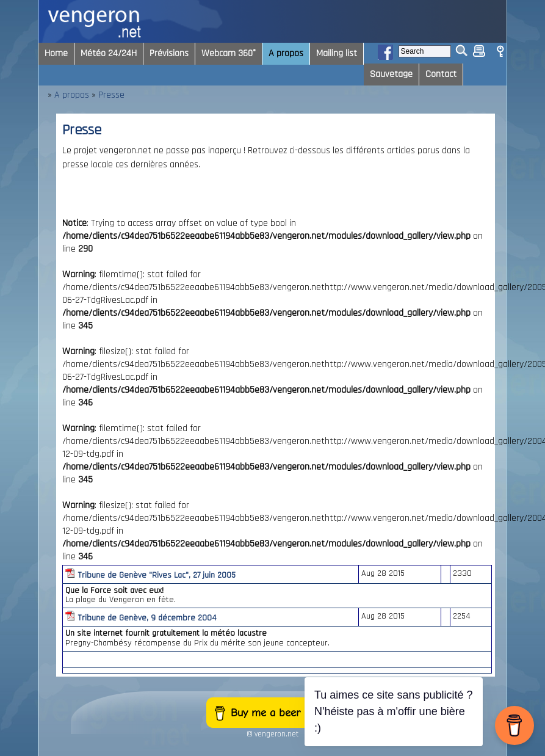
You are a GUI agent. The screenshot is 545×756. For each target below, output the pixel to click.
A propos (72, 95)
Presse (111, 95)
